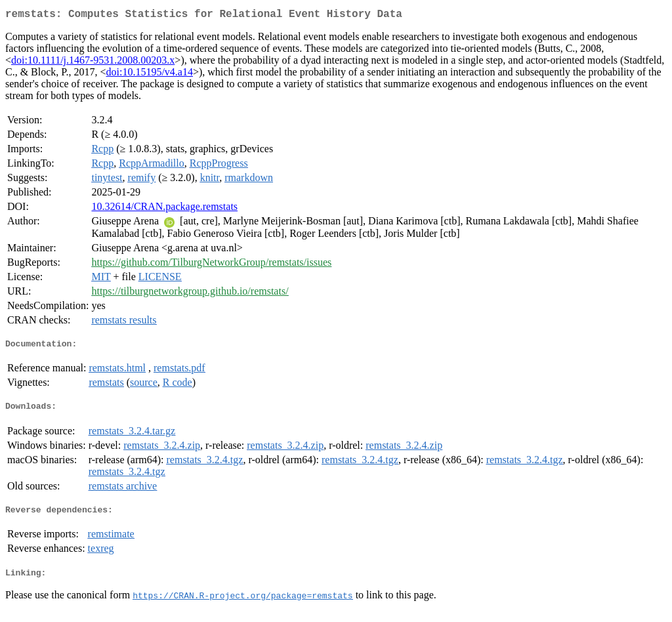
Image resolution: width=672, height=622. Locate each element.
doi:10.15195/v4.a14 (149, 74)
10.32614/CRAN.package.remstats (164, 209)
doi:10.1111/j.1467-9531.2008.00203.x (93, 63)
